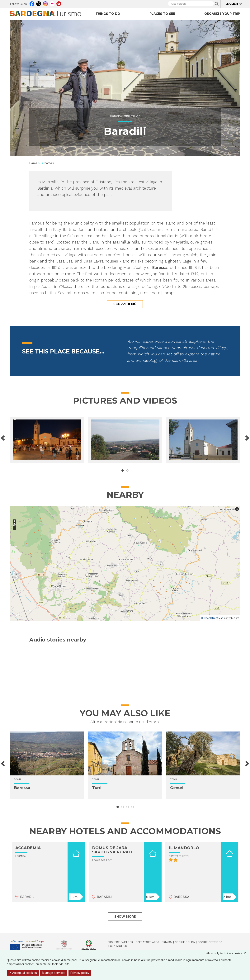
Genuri (177, 788)
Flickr (52, 3)
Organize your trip (222, 14)
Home (33, 163)
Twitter (39, 3)
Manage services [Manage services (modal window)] (54, 973)
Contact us (118, 946)
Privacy (167, 942)
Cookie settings (210, 942)
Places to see (162, 14)
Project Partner (120, 942)
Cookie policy (185, 942)
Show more (125, 917)
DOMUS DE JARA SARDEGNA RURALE (113, 850)
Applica (217, 4)
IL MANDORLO (184, 848)
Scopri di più (125, 304)
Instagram (45, 3)
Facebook (32, 3)
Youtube (59, 3)
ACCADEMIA (28, 848)
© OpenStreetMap (212, 618)
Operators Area (147, 942)
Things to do (108, 14)
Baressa (22, 788)
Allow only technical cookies (228, 953)
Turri (97, 788)
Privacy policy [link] (80, 973)
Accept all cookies (23, 973)
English (232, 4)
